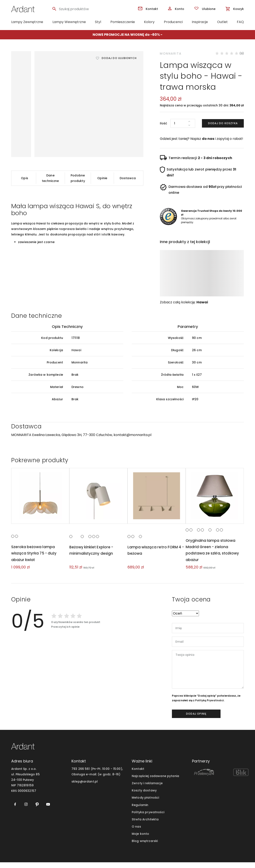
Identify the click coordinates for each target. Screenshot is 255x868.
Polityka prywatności (148, 818)
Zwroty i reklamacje (147, 789)
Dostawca (128, 178)
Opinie (102, 178)
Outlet (222, 22)
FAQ (240, 22)
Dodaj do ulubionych (119, 58)
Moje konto (140, 839)
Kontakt (138, 775)
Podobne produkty (78, 178)
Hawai (202, 302)
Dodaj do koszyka (223, 123)
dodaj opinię (196, 720)
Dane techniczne (50, 178)
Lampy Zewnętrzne (27, 22)
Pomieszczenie (123, 22)
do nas (208, 139)
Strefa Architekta (145, 825)
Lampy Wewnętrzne (69, 22)
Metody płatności (145, 803)
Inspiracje (200, 22)
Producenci (173, 22)
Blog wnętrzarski (145, 847)
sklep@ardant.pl (85, 787)
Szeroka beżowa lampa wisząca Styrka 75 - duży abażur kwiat (35, 559)
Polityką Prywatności (209, 706)
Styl (98, 22)
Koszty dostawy (144, 796)
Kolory (149, 22)
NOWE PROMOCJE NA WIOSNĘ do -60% (126, 35)
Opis (25, 178)
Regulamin (140, 811)
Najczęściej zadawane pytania (155, 782)
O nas (136, 832)
